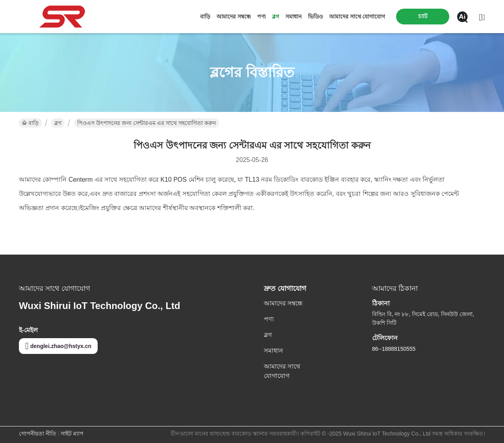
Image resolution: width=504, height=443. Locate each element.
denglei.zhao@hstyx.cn (58, 346)
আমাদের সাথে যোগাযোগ (357, 17)
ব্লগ (276, 17)
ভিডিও (315, 17)
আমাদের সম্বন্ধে (234, 17)
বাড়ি (205, 17)
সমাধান (294, 17)
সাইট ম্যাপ (72, 434)
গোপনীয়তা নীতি (38, 434)
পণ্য (261, 17)
